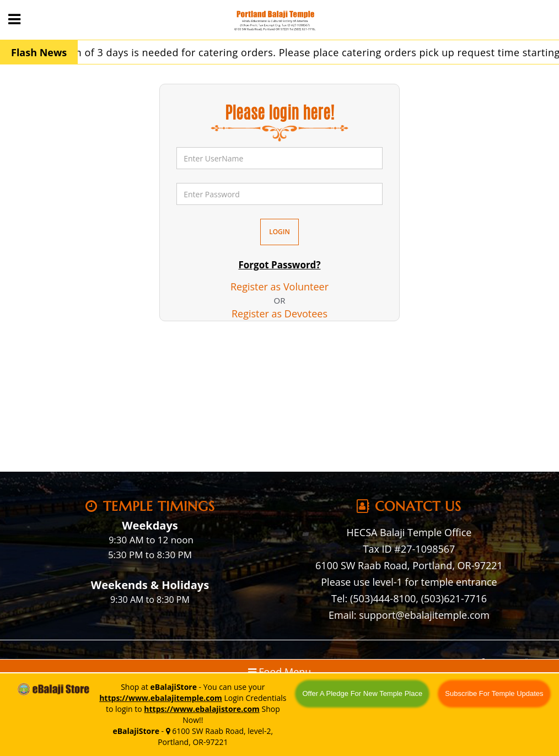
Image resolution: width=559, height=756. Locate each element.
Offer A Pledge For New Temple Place (362, 693)
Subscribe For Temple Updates (494, 693)
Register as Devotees (279, 314)
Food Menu (280, 672)
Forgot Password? (279, 265)
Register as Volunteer (279, 287)
